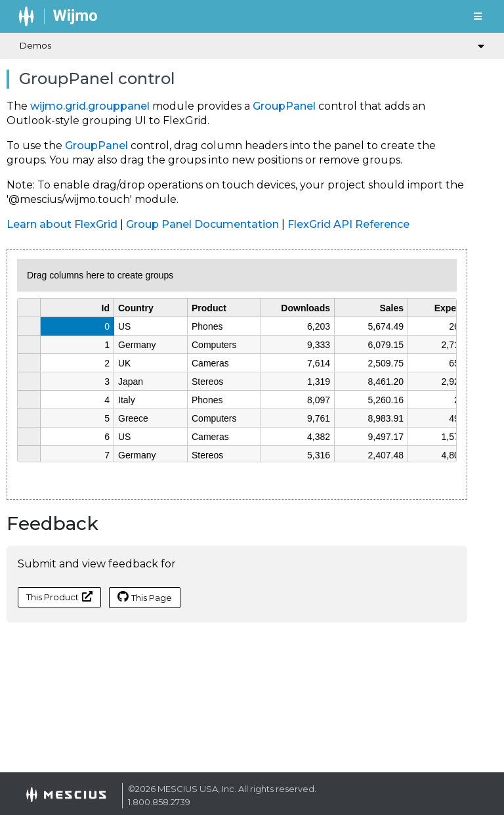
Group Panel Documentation (202, 224)
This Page (145, 597)
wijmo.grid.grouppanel (90, 106)
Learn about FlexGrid (62, 224)
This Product (59, 597)
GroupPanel (284, 106)
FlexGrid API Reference (348, 224)
